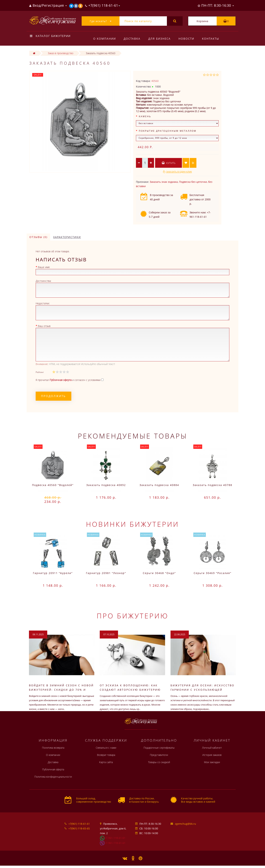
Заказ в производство (61, 53)
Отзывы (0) (38, 237)
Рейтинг (40, 372)
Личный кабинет (212, 748)
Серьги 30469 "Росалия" (213, 573)
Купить (169, 163)
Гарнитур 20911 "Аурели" (53, 573)
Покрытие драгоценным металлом (168, 131)
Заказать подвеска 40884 (159, 485)
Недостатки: (43, 303)
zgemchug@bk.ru (185, 824)
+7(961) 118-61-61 (79, 824)
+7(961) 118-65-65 (79, 828)
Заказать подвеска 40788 (213, 485)
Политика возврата (53, 748)
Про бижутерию (133, 616)
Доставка (132, 39)
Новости (186, 39)
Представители (159, 755)
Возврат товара (106, 755)
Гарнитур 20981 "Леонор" (106, 573)
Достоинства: (43, 281)
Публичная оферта (53, 769)
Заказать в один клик (179, 172)
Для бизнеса (159, 39)
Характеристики (67, 237)
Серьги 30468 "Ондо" (159, 573)
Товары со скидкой (159, 762)
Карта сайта (106, 762)
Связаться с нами (106, 748)
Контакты (211, 39)
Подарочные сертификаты (159, 748)
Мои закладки (212, 762)
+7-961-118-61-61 (115, 838)
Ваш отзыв (44, 326)
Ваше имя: (44, 267)
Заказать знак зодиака (164, 182)
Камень (145, 116)
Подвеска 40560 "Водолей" (53, 485)
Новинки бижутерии (132, 524)
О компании (105, 39)
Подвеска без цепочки (193, 182)
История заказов (212, 755)
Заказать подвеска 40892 (106, 485)
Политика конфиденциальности (53, 777)
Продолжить (53, 396)
